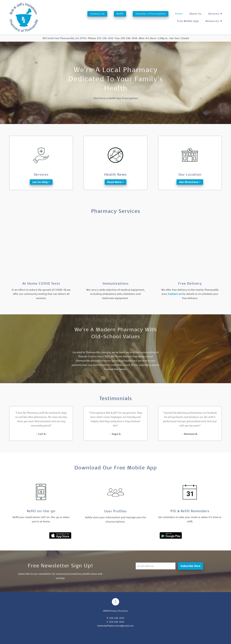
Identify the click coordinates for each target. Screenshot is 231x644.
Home (179, 14)
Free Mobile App (188, 21)
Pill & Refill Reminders (190, 511)
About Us (195, 14)
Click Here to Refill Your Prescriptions (115, 98)
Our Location (190, 174)
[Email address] (156, 566)
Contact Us (97, 14)
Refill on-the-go (41, 511)
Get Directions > (190, 182)
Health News (115, 174)
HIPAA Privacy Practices (115, 611)
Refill (120, 14)
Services (215, 14)
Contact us (175, 294)
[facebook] (115, 602)
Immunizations (116, 283)
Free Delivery (190, 283)
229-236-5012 (105, 38)
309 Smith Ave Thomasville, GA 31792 (64, 38)
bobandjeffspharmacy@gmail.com (115, 626)
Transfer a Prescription (151, 14)
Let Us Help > (41, 182)
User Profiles (116, 511)
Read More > (115, 182)
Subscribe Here (190, 566)
